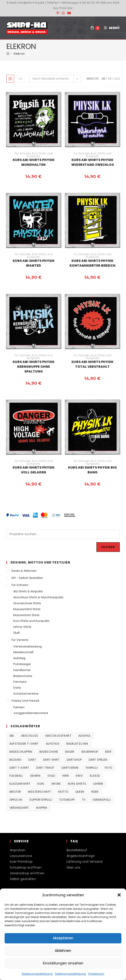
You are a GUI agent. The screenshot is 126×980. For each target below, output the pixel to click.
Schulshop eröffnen (26, 867)
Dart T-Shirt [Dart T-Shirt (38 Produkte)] (19, 768)
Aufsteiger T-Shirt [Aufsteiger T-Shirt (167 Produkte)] (24, 744)
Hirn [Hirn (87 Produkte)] (66, 776)
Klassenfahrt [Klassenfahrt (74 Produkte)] (20, 784)
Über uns (73, 867)
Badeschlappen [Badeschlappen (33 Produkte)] (21, 752)
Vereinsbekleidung (27, 646)
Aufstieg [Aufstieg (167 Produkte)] (53, 744)
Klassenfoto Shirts (26, 615)
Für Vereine (20, 640)
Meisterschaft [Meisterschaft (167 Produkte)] (39, 792)
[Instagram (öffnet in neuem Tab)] (63, 13)
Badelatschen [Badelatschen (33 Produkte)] (77, 744)
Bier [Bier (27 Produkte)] (108, 752)
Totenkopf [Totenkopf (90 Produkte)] (67, 800)
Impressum (96, 974)
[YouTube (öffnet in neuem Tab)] (68, 13)
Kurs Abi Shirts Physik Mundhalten (34, 162)
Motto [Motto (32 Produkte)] (63, 792)
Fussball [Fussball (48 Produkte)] (16, 776)
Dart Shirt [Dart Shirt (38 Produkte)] (51, 760)
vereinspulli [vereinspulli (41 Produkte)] (102, 800)
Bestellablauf (77, 850)
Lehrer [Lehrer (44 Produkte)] (98, 784)
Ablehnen (63, 951)
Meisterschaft (23, 652)
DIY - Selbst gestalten (27, 578)
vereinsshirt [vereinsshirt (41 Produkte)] (19, 808)
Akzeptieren (63, 938)
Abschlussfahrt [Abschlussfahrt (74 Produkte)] (58, 736)
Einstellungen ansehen (63, 963)
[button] (119, 895)
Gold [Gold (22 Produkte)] (51, 776)
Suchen (108, 547)
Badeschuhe (23, 676)
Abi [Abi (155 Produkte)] (12, 736)
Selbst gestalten (23, 879)
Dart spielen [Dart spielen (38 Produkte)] (98, 760)
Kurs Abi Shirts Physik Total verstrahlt (92, 364)
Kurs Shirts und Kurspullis (40, 155)
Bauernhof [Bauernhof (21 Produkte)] (90, 752)
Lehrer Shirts (22, 627)
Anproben (18, 850)
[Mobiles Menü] (110, 28)
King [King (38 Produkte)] (79, 776)
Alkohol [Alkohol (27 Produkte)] (85, 736)
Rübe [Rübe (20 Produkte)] (95, 792)
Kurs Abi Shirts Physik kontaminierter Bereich (92, 263)
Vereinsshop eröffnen (27, 873)
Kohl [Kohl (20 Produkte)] (41, 784)
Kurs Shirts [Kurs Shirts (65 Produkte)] (77, 784)
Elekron (19, 54)
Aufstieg (19, 658)
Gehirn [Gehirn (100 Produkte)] (35, 776)
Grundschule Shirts (27, 603)
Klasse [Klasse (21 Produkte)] (95, 776)
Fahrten (19, 707)
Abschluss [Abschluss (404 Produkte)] (30, 736)
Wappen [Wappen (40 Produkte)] (41, 808)
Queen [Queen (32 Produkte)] (80, 792)
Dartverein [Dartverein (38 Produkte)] (70, 768)
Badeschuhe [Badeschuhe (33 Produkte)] (49, 752)
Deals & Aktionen (24, 571)
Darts (17, 688)
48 (103, 79)
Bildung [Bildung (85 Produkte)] (15, 760)
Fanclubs (20, 682)
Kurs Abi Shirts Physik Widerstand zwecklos (93, 162)
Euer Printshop (21, 862)
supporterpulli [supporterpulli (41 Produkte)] (41, 800)
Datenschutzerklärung (37, 974)
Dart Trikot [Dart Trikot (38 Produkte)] (45, 768)
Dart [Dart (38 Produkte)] (32, 760)
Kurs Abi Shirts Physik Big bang (92, 470)
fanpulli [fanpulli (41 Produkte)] (92, 768)
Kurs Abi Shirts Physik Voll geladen (34, 470)
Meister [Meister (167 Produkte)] (15, 792)
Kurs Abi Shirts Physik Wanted (34, 263)
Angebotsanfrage (81, 856)
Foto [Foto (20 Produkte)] (108, 768)
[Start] (8, 54)
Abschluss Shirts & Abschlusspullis (38, 597)
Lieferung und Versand (84, 862)
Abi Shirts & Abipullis (28, 591)
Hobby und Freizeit (25, 701)
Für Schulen (23, 153)
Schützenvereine (26, 694)
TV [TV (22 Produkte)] (84, 800)
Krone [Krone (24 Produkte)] (56, 784)
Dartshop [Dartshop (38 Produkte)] (74, 760)
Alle (117, 79)
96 (110, 79)
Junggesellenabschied (31, 713)
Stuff (16, 633)
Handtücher (22, 670)
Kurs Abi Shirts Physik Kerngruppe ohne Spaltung (34, 367)
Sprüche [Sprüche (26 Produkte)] (16, 800)
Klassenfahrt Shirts (27, 609)
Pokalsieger (22, 664)
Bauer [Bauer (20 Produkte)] (70, 752)
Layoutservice (21, 856)
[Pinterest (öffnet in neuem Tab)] (58, 13)
